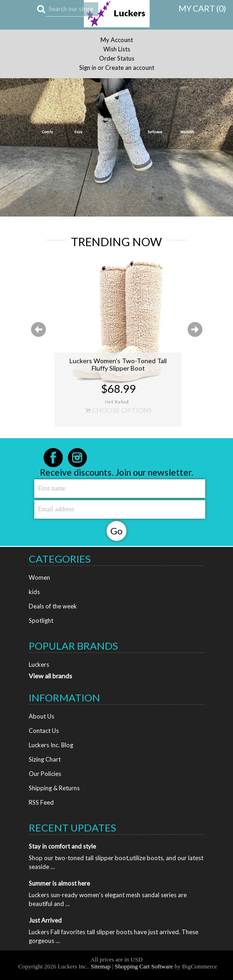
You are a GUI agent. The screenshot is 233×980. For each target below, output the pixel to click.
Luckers (39, 664)
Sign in (88, 68)
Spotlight (41, 620)
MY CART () (202, 8)
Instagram (77, 458)
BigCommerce (200, 966)
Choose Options (118, 410)
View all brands (50, 676)
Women (39, 577)
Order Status (117, 59)
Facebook (53, 458)
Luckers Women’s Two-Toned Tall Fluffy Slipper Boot (118, 364)
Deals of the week (53, 606)
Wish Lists (117, 49)
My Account (117, 40)
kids (34, 592)
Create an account (130, 68)
